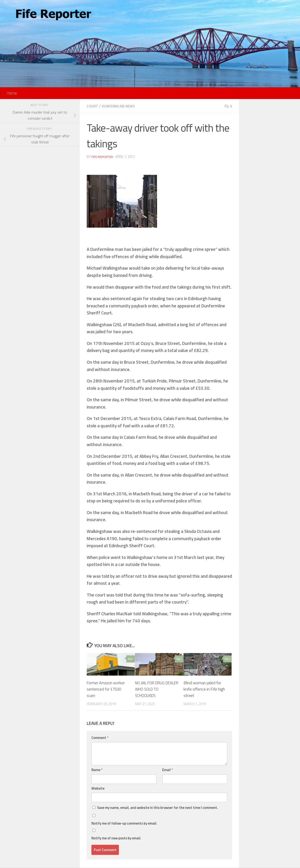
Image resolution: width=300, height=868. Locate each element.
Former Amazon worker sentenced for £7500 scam (107, 689)
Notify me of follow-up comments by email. (124, 823)
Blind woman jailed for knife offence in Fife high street (204, 689)
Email (167, 770)
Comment (100, 738)
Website (98, 788)
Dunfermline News (121, 106)
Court (93, 106)
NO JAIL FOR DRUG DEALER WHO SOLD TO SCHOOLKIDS (156, 689)
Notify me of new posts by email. (116, 838)
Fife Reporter (103, 157)
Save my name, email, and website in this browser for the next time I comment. (157, 808)
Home (12, 93)
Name (97, 770)
